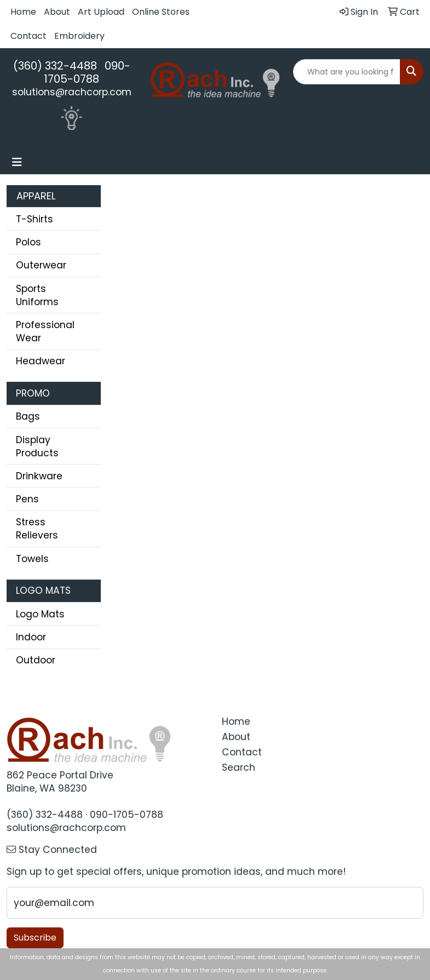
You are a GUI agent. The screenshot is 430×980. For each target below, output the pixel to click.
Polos (28, 242)
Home (23, 12)
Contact (28, 36)
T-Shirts (35, 219)
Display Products (37, 446)
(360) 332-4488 (55, 66)
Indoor (31, 637)
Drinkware (39, 476)
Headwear (41, 361)
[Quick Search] (347, 72)
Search (239, 767)
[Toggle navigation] (17, 162)
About (57, 12)
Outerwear (41, 265)
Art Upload (101, 12)
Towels (32, 559)
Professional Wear (45, 331)
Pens (27, 499)
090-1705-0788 (87, 72)
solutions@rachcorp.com (72, 92)
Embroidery (79, 36)
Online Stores (161, 12)
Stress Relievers (37, 529)
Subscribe (35, 938)
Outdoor (36, 660)
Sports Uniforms (37, 295)
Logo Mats (40, 614)
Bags (28, 416)
